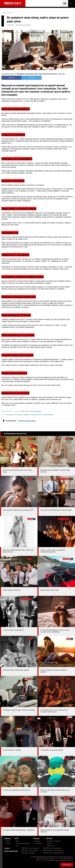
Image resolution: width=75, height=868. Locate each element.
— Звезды (7, 843)
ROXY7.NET (30, 848)
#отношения (19, 415)
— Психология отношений (22, 843)
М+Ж (17, 838)
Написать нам (67, 865)
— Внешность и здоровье (53, 841)
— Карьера (49, 843)
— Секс (17, 846)
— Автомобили (38, 843)
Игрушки (37, 838)
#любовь (26, 415)
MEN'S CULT (30, 850)
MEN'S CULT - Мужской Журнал (31, 411)
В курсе (7, 848)
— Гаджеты (37, 841)
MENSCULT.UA (52, 848)
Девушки (8, 838)
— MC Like (7, 841)
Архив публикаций (11, 851)
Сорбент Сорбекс (41, 860)
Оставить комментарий (27, 421)
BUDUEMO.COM (54, 853)
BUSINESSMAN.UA (53, 850)
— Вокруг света (50, 846)
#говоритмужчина (36, 415)
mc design (57, 859)
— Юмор (17, 841)
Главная (4, 13)
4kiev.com (28, 853)
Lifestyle (49, 838)
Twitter (28, 78)
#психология (10, 415)
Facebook (10, 78)
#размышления (47, 415)
